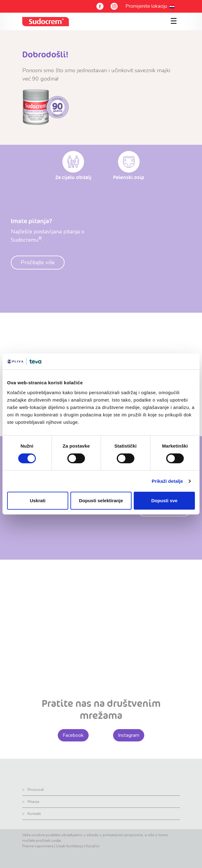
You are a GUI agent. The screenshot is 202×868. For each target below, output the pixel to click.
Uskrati (38, 501)
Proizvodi (36, 790)
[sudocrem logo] (46, 21)
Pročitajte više (38, 262)
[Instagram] (114, 6)
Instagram (129, 735)
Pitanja (33, 802)
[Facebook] (100, 6)
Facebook (73, 735)
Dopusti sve (164, 501)
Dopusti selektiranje (101, 501)
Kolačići (93, 846)
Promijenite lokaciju (147, 6)
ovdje (56, 841)
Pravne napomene (38, 846)
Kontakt (34, 814)
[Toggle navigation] (172, 18)
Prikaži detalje (167, 481)
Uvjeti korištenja (69, 846)
